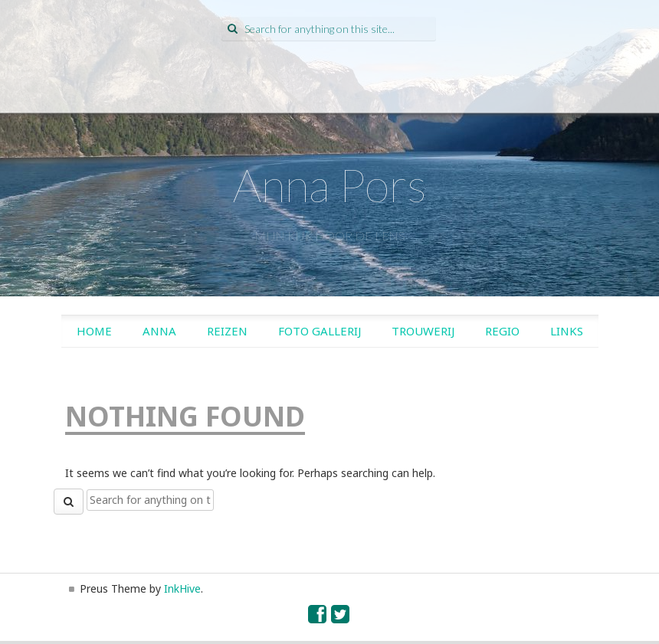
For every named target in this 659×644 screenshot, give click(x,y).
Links (567, 331)
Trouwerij (423, 331)
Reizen (227, 331)
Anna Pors (330, 185)
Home (94, 331)
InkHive (182, 588)
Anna (159, 331)
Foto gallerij (320, 331)
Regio (502, 331)
